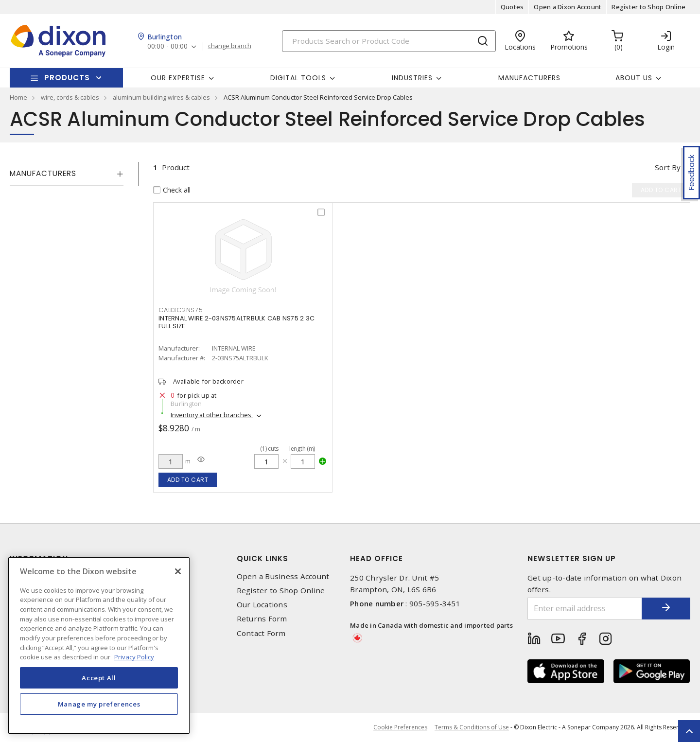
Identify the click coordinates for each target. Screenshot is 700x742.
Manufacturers (529, 78)
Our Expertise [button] (178, 78)
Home (18, 97)
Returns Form (262, 619)
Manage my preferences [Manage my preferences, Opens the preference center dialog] (99, 704)
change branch (230, 46)
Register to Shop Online (648, 7)
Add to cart (188, 480)
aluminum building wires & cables (161, 97)
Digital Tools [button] (298, 78)
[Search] (389, 41)
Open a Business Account (283, 576)
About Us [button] (634, 78)
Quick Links (262, 558)
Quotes (512, 7)
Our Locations (262, 605)
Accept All (99, 678)
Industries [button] (412, 78)
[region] (99, 645)
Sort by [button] (668, 167)
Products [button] (67, 78)
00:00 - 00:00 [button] (167, 46)
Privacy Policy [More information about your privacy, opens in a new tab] (134, 657)
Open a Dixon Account (568, 7)
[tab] (67, 174)
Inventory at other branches (212, 415)
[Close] (178, 571)
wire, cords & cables (70, 97)
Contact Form (261, 633)
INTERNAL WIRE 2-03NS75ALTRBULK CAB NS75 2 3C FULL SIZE (236, 322)
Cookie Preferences (400, 727)
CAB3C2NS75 (181, 310)
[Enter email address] (585, 609)
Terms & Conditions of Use (472, 727)
